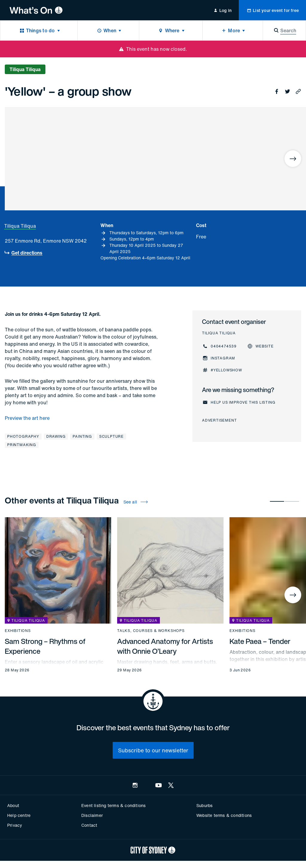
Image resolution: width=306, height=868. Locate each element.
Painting (82, 436)
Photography (23, 436)
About (13, 805)
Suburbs (204, 805)
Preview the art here (27, 418)
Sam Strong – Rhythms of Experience (45, 646)
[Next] (293, 159)
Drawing (56, 436)
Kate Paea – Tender (260, 641)
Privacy (15, 825)
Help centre (19, 815)
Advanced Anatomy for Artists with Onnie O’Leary (165, 646)
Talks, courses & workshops (151, 631)
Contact (89, 825)
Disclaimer (92, 815)
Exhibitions (18, 631)
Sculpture (111, 436)
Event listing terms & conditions (113, 805)
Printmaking (22, 445)
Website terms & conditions (224, 815)
